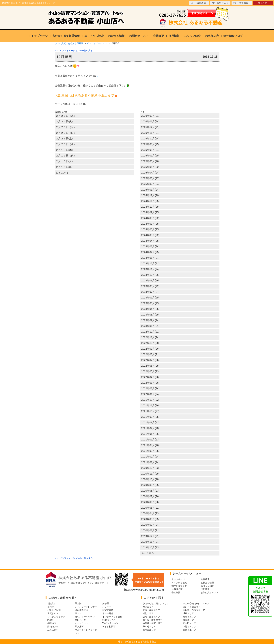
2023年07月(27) (150, 292)
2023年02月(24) (150, 320)
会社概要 (159, 36)
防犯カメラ (53, 627)
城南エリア (188, 620)
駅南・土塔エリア (151, 617)
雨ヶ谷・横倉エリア (152, 620)
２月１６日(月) (64, 161)
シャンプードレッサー (86, 607)
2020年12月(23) (150, 468)
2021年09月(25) (150, 417)
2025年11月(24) (150, 133)
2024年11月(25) (150, 201)
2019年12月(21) (150, 536)
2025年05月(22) (150, 167)
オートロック (81, 623)
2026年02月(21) (150, 116)
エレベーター (81, 620)
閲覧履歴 (241, 3)
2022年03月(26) (150, 383)
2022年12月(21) (150, 332)
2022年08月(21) (150, 354)
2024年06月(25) (150, 229)
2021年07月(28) (150, 428)
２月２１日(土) (64, 139)
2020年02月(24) (150, 525)
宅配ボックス (109, 620)
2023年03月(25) (150, 315)
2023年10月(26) (150, 275)
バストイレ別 (54, 610)
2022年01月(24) (150, 394)
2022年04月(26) (150, 377)
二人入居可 (53, 630)
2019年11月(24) (150, 542)
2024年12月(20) (150, 195)
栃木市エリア (149, 630)
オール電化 (108, 613)
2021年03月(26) (150, 451)
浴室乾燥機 (108, 610)
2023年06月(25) (150, 298)
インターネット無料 (112, 617)
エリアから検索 (94, 36)
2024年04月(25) (150, 241)
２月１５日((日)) (65, 167)
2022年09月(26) (150, 349)
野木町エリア (149, 627)
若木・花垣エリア (151, 610)
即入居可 (79, 627)
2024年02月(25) (150, 252)
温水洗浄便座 (81, 610)
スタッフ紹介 (192, 36)
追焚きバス (53, 613)
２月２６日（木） (66, 116)
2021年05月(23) (150, 440)
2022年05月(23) (150, 371)
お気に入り (220, 3)
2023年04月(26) (150, 309)
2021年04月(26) (150, 445)
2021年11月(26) (150, 405)
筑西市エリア (189, 630)
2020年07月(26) (150, 496)
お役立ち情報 (116, 36)
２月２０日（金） (66, 144)
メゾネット (108, 607)
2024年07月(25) (150, 224)
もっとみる (62, 173)
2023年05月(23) (150, 303)
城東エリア (188, 613)
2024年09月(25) (150, 212)
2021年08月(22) (150, 422)
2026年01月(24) (150, 121)
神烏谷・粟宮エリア (152, 623)
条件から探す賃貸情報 (66, 36)
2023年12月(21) (150, 263)
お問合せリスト (139, 36)
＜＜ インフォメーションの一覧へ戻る (74, 51)
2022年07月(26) (150, 360)
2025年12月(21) (150, 127)
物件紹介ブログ (233, 36)
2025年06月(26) (150, 161)
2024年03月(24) (150, 246)
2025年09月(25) (150, 144)
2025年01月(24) (150, 190)
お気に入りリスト (210, 593)
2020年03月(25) (150, 519)
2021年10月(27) (150, 411)
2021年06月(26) (150, 434)
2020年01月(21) (150, 530)
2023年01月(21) (150, 326)
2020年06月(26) (150, 502)
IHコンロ (79, 613)
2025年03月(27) (150, 178)
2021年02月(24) (150, 457)
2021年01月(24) (150, 462)
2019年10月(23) (150, 547)
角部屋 (106, 604)
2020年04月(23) (150, 513)
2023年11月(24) (150, 269)
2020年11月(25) (150, 474)
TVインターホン (110, 623)
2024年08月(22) (150, 218)
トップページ (40, 36)
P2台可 (51, 620)
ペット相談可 (109, 627)
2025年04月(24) (150, 173)
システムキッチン (56, 617)
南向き (51, 607)
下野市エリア (189, 627)
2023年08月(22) (150, 286)
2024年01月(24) (150, 258)
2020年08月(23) (150, 491)
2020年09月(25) (150, 485)
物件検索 (198, 3)
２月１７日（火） (66, 156)
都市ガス (52, 623)
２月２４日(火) (64, 121)
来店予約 (263, 3)
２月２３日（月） (66, 127)
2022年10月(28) (150, 343)
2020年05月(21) (150, 508)
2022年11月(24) (150, 337)
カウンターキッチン (85, 617)
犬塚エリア (148, 607)
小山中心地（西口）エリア (156, 604)
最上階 (78, 604)
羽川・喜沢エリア (192, 607)
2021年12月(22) (150, 400)
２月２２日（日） (66, 133)
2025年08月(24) (150, 150)
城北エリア (148, 613)
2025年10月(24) (150, 139)
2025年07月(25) (150, 156)
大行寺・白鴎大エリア (194, 610)
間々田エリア (189, 623)
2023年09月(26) (150, 281)
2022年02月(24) (150, 388)
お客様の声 (212, 36)
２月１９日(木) (64, 150)
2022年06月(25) (150, 366)
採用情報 (174, 36)
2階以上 (51, 604)
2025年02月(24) (150, 184)
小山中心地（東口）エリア (196, 604)
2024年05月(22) (150, 235)
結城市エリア (189, 617)
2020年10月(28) (150, 479)
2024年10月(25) (150, 207)
